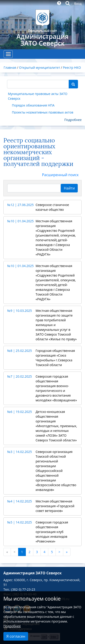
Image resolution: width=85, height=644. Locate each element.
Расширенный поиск (60, 175)
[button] (42, 207)
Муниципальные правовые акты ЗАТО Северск (38, 96)
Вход (78, 4)
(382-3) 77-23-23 (23, 589)
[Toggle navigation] (8, 54)
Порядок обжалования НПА (33, 105)
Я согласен (16, 636)
